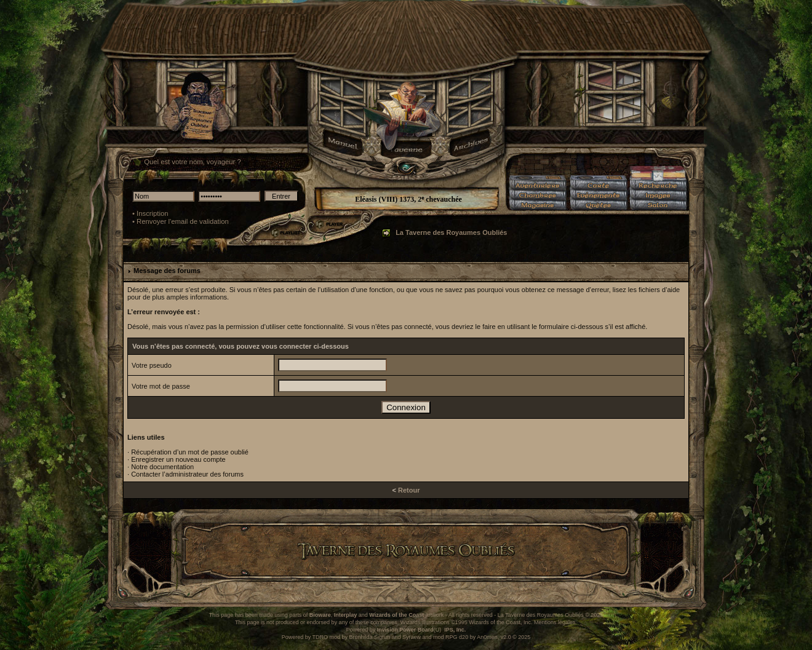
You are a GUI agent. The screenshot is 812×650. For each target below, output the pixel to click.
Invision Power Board (405, 630)
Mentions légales (555, 622)
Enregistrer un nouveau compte (178, 459)
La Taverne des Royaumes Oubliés (451, 232)
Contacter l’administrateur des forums (187, 474)
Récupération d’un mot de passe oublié (190, 452)
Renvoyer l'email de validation (183, 221)
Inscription (153, 213)
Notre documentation (162, 467)
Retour (409, 490)
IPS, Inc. (455, 630)
